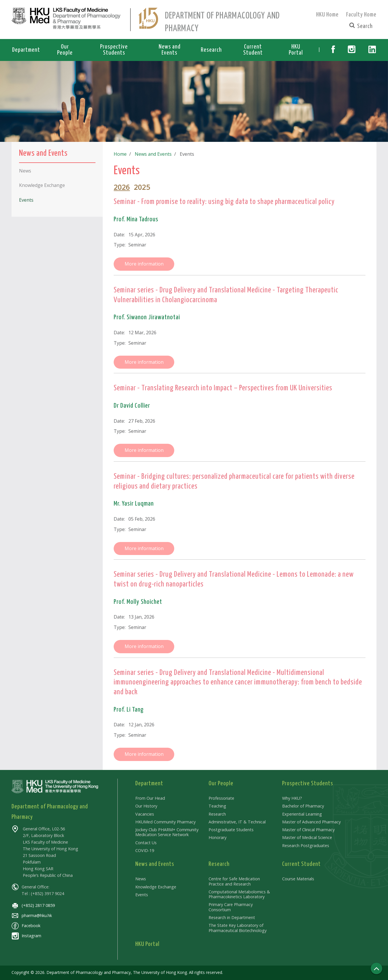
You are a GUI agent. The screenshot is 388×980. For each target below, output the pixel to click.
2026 (122, 187)
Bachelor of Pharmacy (303, 806)
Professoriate (221, 798)
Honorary (218, 837)
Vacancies (145, 814)
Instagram (26, 936)
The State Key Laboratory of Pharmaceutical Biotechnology (238, 928)
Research (217, 814)
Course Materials (298, 879)
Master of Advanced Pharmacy (311, 822)
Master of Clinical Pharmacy (308, 830)
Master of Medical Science (307, 837)
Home (120, 154)
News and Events (152, 154)
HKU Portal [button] (296, 50)
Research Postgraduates (306, 846)
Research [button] (211, 50)
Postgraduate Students (231, 830)
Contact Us (146, 843)
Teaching (217, 806)
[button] (333, 50)
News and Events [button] (170, 50)
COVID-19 (145, 850)
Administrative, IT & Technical (237, 822)
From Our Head (150, 798)
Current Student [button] (253, 50)
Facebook (26, 926)
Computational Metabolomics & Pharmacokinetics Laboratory (239, 894)
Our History (146, 806)
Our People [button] (65, 50)
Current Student (301, 864)
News (141, 879)
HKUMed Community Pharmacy (165, 822)
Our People (221, 784)
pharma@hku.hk (32, 915)
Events (142, 895)
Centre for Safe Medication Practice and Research (234, 881)
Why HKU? (292, 798)
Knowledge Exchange (156, 887)
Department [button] (26, 50)
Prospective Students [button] (114, 50)
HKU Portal (147, 944)
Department (149, 784)
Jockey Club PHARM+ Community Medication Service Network (167, 832)
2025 (142, 187)
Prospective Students (308, 784)
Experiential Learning (302, 814)
